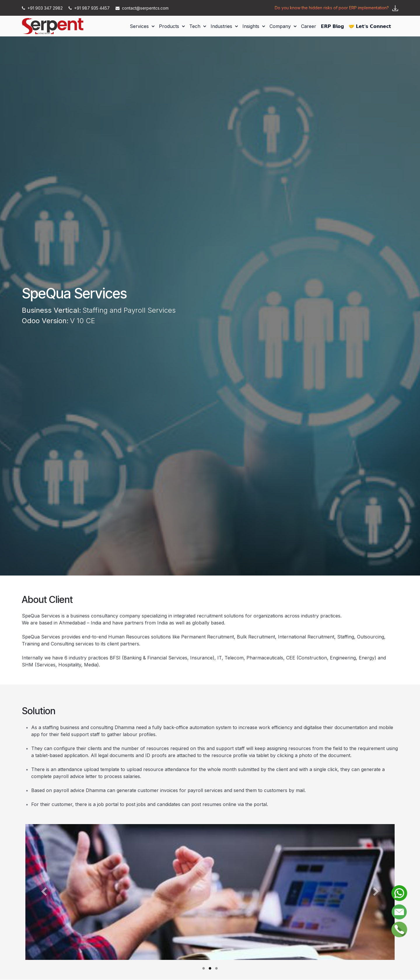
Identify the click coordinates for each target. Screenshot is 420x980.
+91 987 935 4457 (90, 8)
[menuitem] (142, 26)
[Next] (376, 901)
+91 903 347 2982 (43, 8)
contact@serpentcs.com (142, 8)
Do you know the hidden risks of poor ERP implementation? (332, 8)
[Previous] (44, 901)
